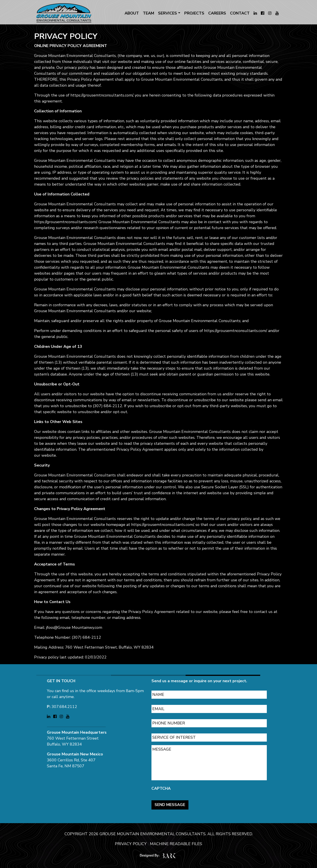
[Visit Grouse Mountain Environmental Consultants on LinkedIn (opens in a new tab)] (255, 13)
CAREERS (217, 13)
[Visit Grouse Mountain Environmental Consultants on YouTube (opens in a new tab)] (277, 13)
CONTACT (240, 13)
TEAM (148, 13)
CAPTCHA (161, 786)
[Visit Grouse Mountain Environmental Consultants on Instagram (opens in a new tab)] (270, 13)
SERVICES (168, 13)
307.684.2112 (64, 704)
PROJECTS (194, 13)
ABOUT (132, 13)
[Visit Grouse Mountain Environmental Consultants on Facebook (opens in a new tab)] (263, 13)
